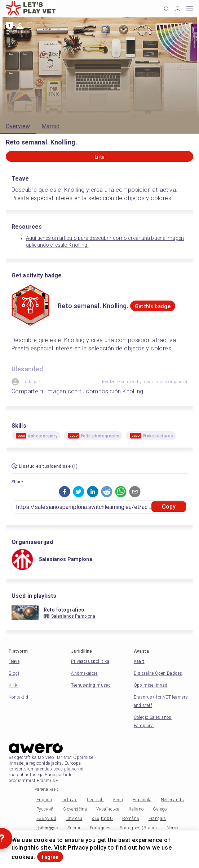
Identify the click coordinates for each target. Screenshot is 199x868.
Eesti (118, 800)
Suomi (74, 828)
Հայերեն (102, 819)
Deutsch (95, 800)
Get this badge (153, 306)
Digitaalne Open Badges (158, 673)
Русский (45, 809)
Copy (169, 507)
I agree (50, 857)
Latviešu (74, 819)
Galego (160, 809)
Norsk (173, 828)
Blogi (14, 673)
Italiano (136, 809)
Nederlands (172, 800)
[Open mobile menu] (190, 9)
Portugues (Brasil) (138, 828)
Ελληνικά (46, 819)
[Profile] (178, 9)
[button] (65, 492)
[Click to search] (166, 9)
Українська (108, 809)
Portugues (100, 828)
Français (157, 819)
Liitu (100, 157)
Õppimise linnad (151, 685)
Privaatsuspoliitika (90, 661)
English (44, 800)
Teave (14, 661)
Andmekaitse (84, 673)
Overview (18, 126)
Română (131, 819)
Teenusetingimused (91, 685)
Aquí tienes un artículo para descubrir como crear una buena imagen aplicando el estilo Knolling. (105, 241)
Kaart (139, 661)
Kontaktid (19, 697)
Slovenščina (75, 809)
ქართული (47, 828)
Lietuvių (70, 800)
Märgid (50, 126)
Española (142, 800)
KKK (13, 685)
